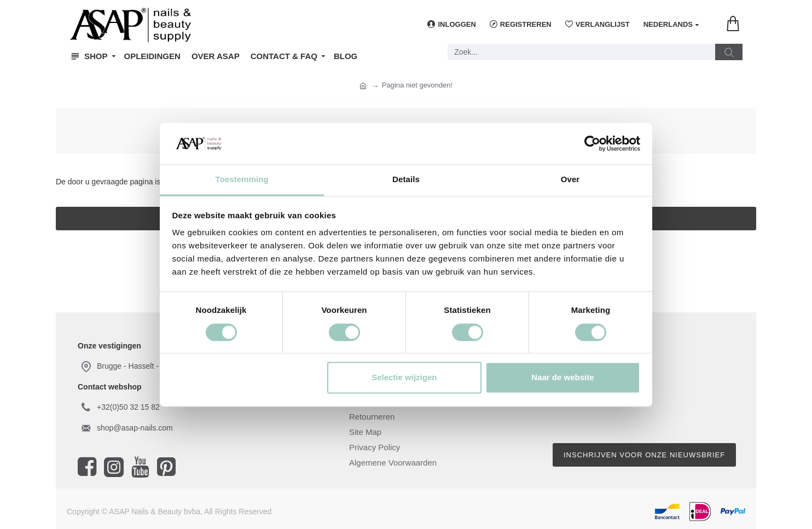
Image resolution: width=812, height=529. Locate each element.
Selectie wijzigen (404, 378)
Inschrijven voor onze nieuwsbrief (644, 455)
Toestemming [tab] (242, 180)
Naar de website (562, 378)
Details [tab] (406, 180)
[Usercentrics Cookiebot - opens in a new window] (592, 143)
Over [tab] (570, 180)
